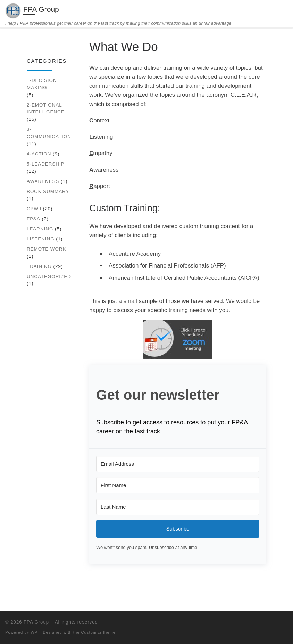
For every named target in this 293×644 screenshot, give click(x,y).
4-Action (39, 154)
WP (34, 632)
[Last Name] (178, 507)
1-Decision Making (42, 84)
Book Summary (48, 191)
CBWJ (34, 209)
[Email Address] (178, 464)
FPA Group (36, 622)
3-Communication (49, 133)
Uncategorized (49, 276)
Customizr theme (99, 632)
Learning (40, 229)
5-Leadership (46, 164)
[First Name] (178, 485)
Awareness (43, 181)
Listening (41, 239)
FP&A (34, 219)
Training (39, 266)
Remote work (46, 249)
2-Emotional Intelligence (46, 109)
